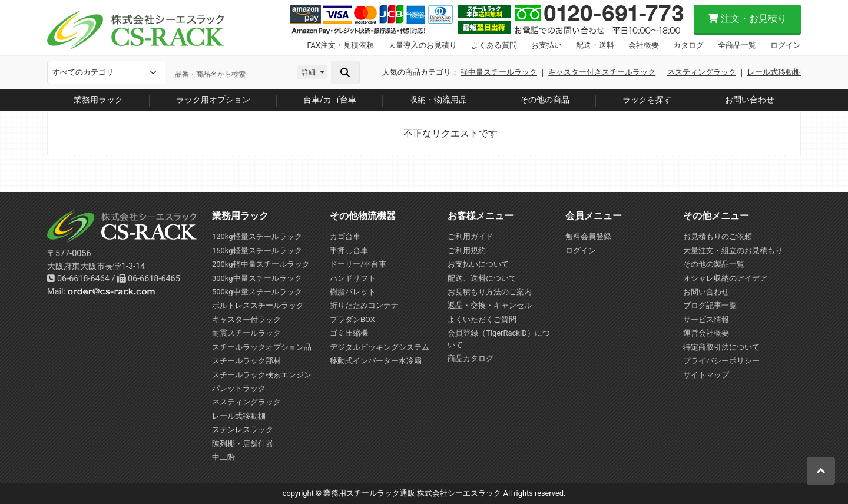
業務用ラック (98, 100)
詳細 (309, 72)
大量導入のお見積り (423, 45)
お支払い (546, 45)
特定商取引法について (721, 347)
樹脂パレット (353, 292)
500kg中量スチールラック (257, 292)
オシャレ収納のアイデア (725, 278)
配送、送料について (482, 278)
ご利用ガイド (471, 236)
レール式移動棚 (774, 72)
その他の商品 (545, 100)
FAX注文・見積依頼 (341, 45)
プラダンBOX (352, 319)
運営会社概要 (706, 333)
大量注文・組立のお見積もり (733, 251)
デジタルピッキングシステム (380, 347)
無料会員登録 (588, 236)
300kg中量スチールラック (257, 278)
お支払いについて (478, 264)
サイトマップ (706, 375)
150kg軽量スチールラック (257, 251)
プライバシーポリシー (721, 361)
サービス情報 (706, 319)
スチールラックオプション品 (262, 347)
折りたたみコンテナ (364, 305)
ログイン (786, 45)
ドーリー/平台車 (358, 264)
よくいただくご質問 (482, 319)
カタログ (688, 45)
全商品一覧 (737, 45)
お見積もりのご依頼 (718, 236)
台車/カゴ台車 (330, 100)
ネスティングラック (702, 72)
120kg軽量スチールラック (257, 236)
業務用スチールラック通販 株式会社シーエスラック (412, 493)
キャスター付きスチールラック (602, 72)
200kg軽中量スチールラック (261, 264)
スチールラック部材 (246, 361)
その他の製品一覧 (714, 264)
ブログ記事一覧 (710, 305)
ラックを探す (647, 100)
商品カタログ (471, 358)
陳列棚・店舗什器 (243, 444)
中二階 (223, 457)
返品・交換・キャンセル (490, 305)
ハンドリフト (353, 278)
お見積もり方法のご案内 (490, 292)
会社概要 (644, 45)
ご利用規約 (467, 251)
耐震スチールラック (246, 333)
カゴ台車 (345, 236)
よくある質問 (494, 45)
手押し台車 (349, 251)
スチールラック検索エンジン (262, 375)
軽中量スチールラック (499, 72)
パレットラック (239, 388)
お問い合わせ (750, 100)
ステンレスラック (243, 430)
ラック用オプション (213, 100)
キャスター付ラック (246, 319)
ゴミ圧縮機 (349, 333)
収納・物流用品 (438, 100)
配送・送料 (595, 45)
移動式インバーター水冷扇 (376, 361)
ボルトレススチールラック (258, 305)
